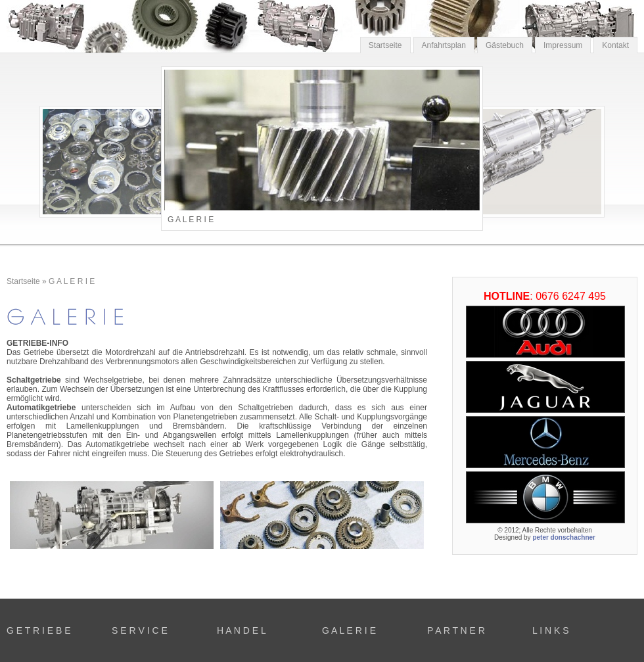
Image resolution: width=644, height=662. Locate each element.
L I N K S (551, 630)
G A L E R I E (72, 281)
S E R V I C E (140, 630)
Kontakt (615, 45)
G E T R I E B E (39, 630)
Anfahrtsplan (444, 45)
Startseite (385, 45)
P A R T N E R (456, 630)
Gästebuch (505, 45)
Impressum (563, 45)
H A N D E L (241, 630)
